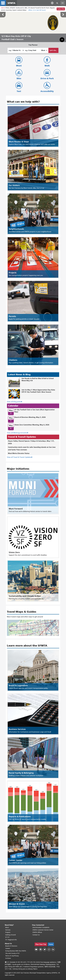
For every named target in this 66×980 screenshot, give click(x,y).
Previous (3, 15)
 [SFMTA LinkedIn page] (53, 949)
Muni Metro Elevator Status (19, 453)
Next (63, 15)
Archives (8, 958)
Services (8, 930)
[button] (52, 3)
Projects (8, 932)
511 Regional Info (11, 940)
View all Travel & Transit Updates (19, 457)
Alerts (3, 8)
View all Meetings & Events (17, 433)
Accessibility (47, 91)
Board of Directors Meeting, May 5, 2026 (30, 417)
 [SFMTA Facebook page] (41, 949)
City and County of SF (12, 953)
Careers (8, 948)
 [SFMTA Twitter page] (45, 949)
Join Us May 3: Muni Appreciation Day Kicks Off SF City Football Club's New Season (38, 391)
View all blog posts (14, 402)
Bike (19, 78)
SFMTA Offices (37, 932)
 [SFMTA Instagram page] (49, 949)
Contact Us (36, 935)
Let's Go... (53, 50)
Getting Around (11, 935)
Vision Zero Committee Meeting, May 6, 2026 (32, 425)
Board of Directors (11, 946)
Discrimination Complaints (41, 927)
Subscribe (61, 9)
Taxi (19, 91)
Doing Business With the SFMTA (16, 951)
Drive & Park (47, 78)
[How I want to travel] (44, 50)
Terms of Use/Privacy (12, 956)
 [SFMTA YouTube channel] (36, 949)
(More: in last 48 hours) (37, 10)
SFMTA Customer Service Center (43, 930)
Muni (19, 66)
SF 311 (7, 937)
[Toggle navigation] (63, 3)
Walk (47, 66)
